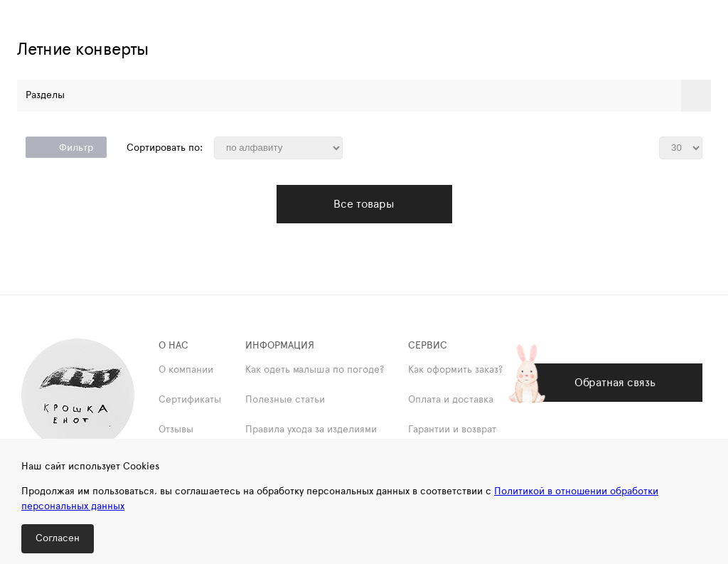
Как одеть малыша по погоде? (315, 370)
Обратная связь (615, 383)
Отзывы (176, 430)
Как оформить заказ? (455, 370)
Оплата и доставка (451, 400)
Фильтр (66, 148)
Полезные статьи (285, 400)
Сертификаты (190, 400)
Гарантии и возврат (452, 430)
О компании (186, 370)
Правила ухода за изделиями (311, 430)
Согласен (58, 538)
